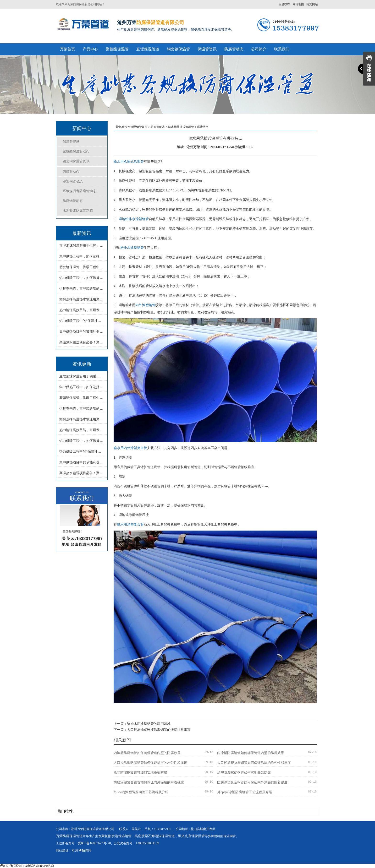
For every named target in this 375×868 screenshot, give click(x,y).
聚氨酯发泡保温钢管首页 (132, 127)
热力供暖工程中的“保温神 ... (80, 321)
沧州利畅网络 (82, 850)
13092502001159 (147, 843)
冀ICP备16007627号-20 (94, 843)
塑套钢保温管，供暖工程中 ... (81, 267)
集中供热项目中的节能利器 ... (81, 332)
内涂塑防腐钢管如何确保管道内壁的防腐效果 (147, 753)
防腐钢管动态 (73, 201)
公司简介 (259, 49)
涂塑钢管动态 (73, 181)
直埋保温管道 (148, 49)
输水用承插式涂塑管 (129, 162)
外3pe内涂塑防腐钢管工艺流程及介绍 (141, 792)
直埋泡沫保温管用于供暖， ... (81, 246)
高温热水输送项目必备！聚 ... (81, 342)
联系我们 (282, 49)
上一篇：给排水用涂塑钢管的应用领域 (142, 724)
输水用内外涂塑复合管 (130, 448)
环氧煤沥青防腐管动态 (79, 191)
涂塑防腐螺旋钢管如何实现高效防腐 (140, 773)
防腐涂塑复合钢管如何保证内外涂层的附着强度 (149, 782)
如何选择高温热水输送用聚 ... (81, 299)
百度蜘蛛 (284, 4)
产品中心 (90, 49)
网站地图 (298, 4)
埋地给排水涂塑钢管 (134, 219)
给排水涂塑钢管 (132, 248)
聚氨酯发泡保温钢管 (116, 836)
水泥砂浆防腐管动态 (78, 211)
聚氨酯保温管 (117, 49)
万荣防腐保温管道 (69, 836)
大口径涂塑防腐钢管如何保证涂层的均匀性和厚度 (150, 763)
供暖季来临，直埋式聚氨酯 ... (81, 289)
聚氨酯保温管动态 (76, 151)
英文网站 (312, 4)
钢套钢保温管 (178, 49)
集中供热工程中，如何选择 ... (81, 256)
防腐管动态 (234, 49)
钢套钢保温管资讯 (76, 161)
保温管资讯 (207, 49)
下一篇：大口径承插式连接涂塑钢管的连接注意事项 (152, 730)
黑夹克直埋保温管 (191, 836)
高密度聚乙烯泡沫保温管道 (155, 836)
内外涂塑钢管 (145, 305)
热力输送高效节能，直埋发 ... (81, 310)
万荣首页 (67, 49)
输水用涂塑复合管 (130, 524)
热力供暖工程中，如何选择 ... (81, 278)
